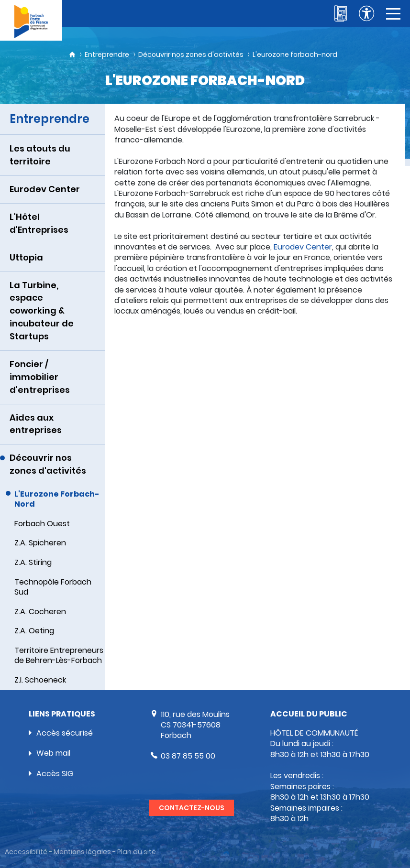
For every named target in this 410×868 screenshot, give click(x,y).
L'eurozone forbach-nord (295, 54)
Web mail (53, 753)
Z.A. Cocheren (40, 612)
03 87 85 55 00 (188, 756)
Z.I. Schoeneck (40, 680)
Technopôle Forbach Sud (53, 587)
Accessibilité (26, 852)
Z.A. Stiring (33, 562)
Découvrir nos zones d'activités (191, 54)
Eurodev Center (303, 247)
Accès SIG (55, 774)
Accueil (72, 54)
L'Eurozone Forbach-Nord (57, 499)
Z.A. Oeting (34, 631)
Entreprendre (107, 54)
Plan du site (137, 852)
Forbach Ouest (42, 524)
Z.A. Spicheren (40, 543)
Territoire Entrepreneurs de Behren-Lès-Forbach (59, 655)
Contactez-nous (192, 808)
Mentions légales (82, 852)
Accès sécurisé (65, 733)
